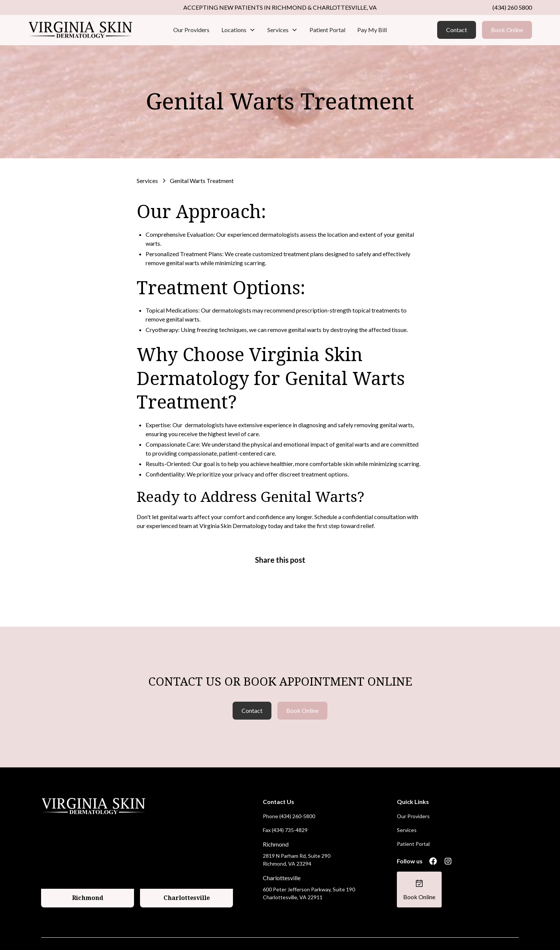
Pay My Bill (372, 30)
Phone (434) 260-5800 (289, 797)
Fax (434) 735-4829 (285, 811)
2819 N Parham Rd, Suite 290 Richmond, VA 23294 (297, 840)
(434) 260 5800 (512, 7)
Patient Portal (327, 30)
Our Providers (191, 30)
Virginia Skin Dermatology (233, 526)
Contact (457, 30)
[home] (81, 30)
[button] (238, 30)
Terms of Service (499, 934)
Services (407, 811)
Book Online (507, 30)
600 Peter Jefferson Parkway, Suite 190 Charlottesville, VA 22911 (309, 874)
